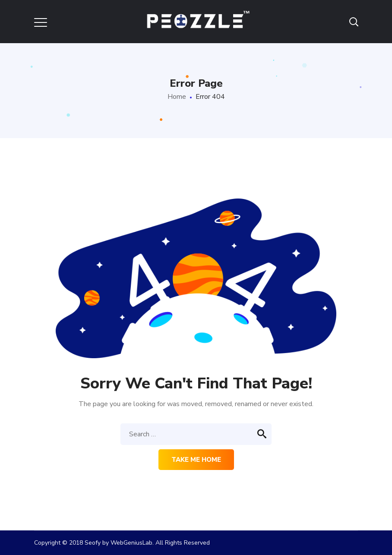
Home (177, 97)
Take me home (196, 460)
